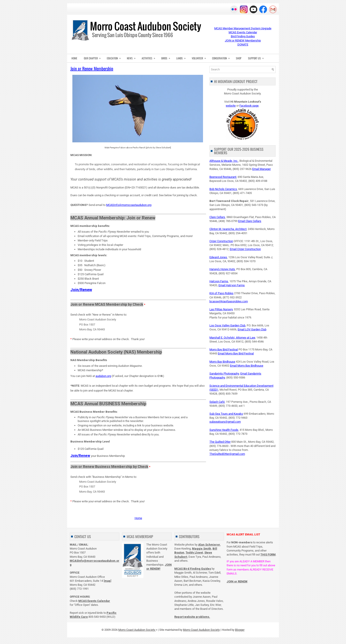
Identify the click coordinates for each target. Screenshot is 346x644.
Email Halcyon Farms (232, 285)
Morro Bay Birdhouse (222, 362)
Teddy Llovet (194, 553)
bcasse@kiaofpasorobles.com (229, 301)
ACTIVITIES (150, 57)
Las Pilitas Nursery (221, 309)
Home (138, 518)
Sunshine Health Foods (224, 430)
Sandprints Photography (224, 374)
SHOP (239, 58)
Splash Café (217, 402)
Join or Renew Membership (92, 68)
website (231, 106)
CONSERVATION (222, 57)
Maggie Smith (202, 549)
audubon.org (103, 376)
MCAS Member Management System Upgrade (243, 28)
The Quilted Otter (220, 442)
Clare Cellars (217, 217)
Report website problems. (192, 617)
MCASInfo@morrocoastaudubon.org (129, 205)
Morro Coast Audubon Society (137, 630)
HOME (74, 58)
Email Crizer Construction (245, 249)
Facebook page (249, 106)
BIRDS (167, 57)
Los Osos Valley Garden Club (227, 325)
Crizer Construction (221, 241)
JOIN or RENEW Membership (243, 40)
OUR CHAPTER (94, 57)
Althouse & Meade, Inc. (224, 161)
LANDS (182, 57)
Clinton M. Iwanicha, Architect (228, 229)
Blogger (240, 630)
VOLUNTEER (200, 57)
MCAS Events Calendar (243, 32)
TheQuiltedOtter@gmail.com (227, 454)
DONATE (243, 44)
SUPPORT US (257, 57)
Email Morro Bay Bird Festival (236, 353)
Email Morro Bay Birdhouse (247, 366)
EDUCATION (115, 57)
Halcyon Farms (219, 281)
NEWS (133, 57)
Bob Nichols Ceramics (223, 189)
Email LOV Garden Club (252, 329)
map (107, 581)
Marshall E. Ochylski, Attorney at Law (232, 338)
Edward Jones (218, 257)
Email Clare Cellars (250, 221)
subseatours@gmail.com (225, 422)
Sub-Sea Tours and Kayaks (226, 414)
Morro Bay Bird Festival (224, 349)
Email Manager (261, 169)
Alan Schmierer (209, 545)
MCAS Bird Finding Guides (193, 569)
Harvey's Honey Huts (222, 269)
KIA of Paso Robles (221, 293)
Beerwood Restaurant (223, 177)
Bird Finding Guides (243, 36)
